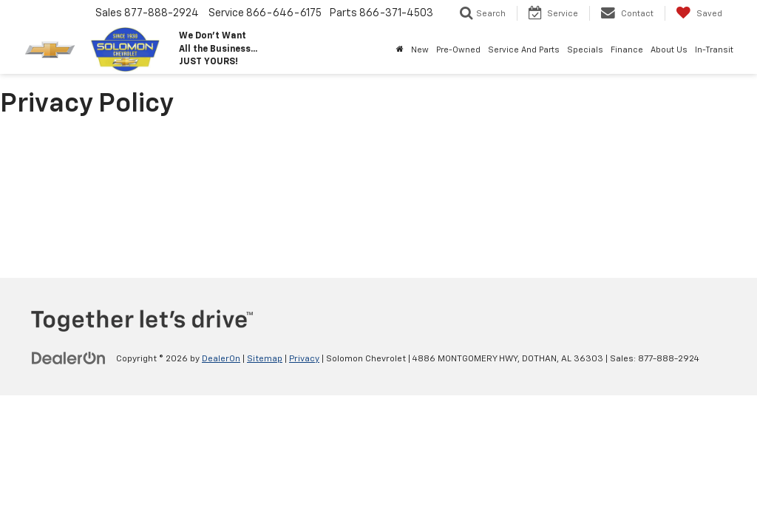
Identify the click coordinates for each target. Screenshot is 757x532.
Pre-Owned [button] (458, 50)
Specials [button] (585, 50)
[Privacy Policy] (378, 197)
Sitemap (265, 359)
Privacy (304, 359)
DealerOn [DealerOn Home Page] (221, 359)
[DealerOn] (69, 358)
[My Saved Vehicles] (699, 13)
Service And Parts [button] (524, 50)
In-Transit (714, 50)
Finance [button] (627, 50)
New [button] (420, 50)
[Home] (400, 50)
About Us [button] (669, 50)
